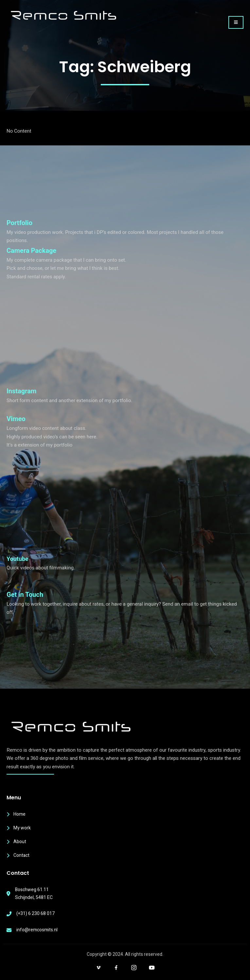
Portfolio (19, 223)
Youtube (18, 559)
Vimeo (16, 419)
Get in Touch (25, 595)
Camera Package (31, 251)
